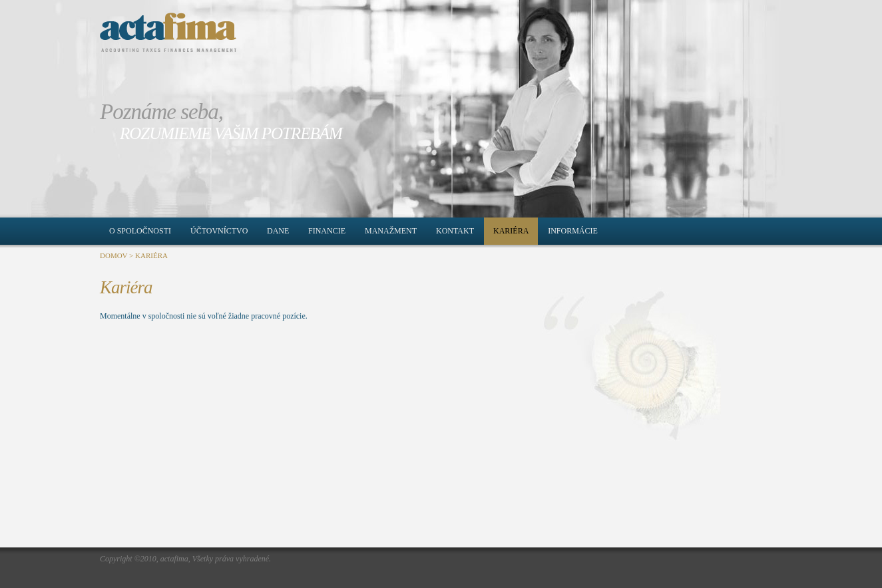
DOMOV (113, 255)
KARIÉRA (151, 255)
